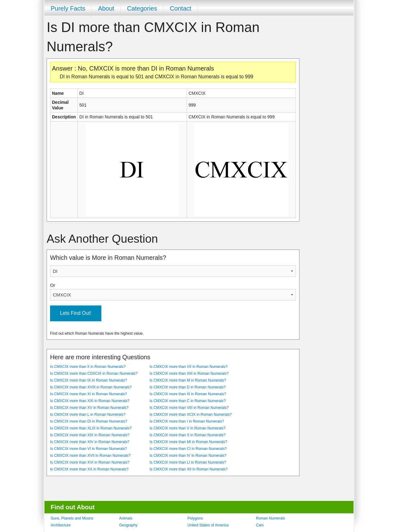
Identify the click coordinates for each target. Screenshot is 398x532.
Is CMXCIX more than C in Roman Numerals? (188, 401)
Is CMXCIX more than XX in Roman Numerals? (89, 469)
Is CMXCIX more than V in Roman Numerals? (187, 428)
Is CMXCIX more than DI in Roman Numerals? (89, 421)
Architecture (61, 525)
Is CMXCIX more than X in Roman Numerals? (187, 435)
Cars (260, 525)
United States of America (208, 525)
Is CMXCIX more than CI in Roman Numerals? (188, 449)
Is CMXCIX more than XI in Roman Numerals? (88, 394)
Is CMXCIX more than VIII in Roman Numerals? (189, 408)
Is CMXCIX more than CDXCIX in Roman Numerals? (94, 374)
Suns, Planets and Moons (72, 518)
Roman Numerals (270, 518)
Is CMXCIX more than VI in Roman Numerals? (88, 449)
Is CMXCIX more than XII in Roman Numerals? (189, 469)
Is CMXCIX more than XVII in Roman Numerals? (90, 456)
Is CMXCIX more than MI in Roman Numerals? (188, 442)
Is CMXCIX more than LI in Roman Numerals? (188, 462)
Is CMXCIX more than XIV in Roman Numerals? (90, 442)
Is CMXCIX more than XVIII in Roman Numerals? (91, 387)
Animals (126, 518)
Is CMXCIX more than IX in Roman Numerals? (88, 380)
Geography (128, 525)
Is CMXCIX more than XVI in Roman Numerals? (90, 462)
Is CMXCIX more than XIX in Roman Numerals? (90, 435)
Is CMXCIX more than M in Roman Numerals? (188, 380)
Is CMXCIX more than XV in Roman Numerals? (89, 408)
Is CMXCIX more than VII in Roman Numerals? (189, 367)
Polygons (195, 518)
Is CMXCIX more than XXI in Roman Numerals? (90, 401)
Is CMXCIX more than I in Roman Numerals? (187, 421)
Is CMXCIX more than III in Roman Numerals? (188, 394)
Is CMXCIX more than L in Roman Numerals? (88, 415)
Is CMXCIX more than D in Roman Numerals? (188, 387)
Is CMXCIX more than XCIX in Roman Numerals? (191, 415)
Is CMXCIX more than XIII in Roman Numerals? (189, 374)
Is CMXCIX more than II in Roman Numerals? (88, 367)
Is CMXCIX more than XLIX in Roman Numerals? (91, 428)
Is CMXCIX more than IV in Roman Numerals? (188, 456)
